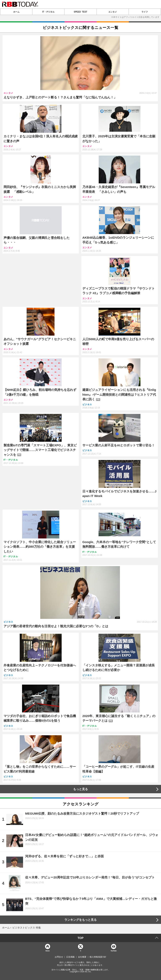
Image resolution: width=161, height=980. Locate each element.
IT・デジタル (48, 12)
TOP (81, 938)
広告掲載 (70, 957)
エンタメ (113, 12)
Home (48, 951)
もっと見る (80, 789)
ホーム (16, 12)
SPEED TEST (80, 12)
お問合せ (59, 957)
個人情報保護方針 (98, 957)
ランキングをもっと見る (80, 920)
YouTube (114, 951)
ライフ (145, 12)
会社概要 (82, 957)
